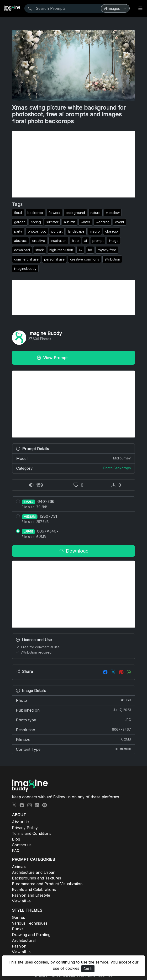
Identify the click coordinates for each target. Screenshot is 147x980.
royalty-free (107, 250)
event (120, 222)
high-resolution (61, 250)
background (75, 213)
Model (73, 458)
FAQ (16, 851)
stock (40, 250)
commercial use (26, 259)
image (114, 241)
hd (90, 250)
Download (74, 551)
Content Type (73, 749)
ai (86, 241)
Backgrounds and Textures (37, 878)
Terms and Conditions (32, 833)
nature (95, 213)
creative (39, 241)
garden (20, 222)
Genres (18, 917)
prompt (98, 241)
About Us (21, 822)
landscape (76, 231)
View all (19, 901)
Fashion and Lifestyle (31, 895)
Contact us (22, 845)
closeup (112, 231)
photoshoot (37, 231)
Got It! (88, 969)
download (22, 250)
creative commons (85, 259)
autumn (70, 222)
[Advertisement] (73, 164)
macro (95, 231)
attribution (112, 259)
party (18, 231)
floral (18, 213)
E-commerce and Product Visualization (47, 884)
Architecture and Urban (34, 872)
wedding (103, 222)
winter (85, 222)
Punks (18, 929)
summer (52, 222)
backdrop (35, 213)
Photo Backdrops (117, 468)
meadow (113, 213)
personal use (54, 259)
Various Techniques (30, 923)
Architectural (24, 940)
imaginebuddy (25, 269)
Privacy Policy (25, 828)
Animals (19, 867)
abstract (20, 241)
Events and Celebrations (34, 889)
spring (36, 222)
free (75, 241)
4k (81, 250)
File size (73, 739)
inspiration (59, 241)
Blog (16, 839)
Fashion (19, 946)
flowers (54, 213)
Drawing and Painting (31, 935)
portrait (57, 231)
